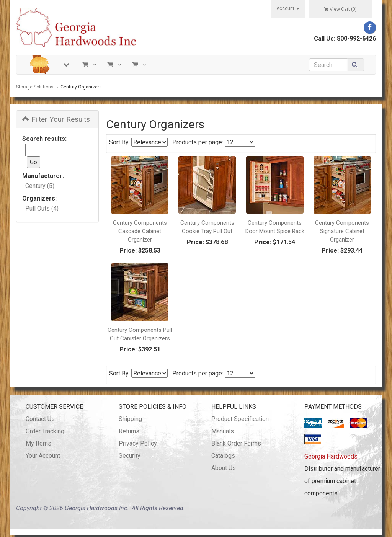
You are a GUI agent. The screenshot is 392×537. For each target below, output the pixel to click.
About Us (224, 468)
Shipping (130, 419)
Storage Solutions (35, 87)
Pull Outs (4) (42, 208)
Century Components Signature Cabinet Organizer (342, 231)
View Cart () (341, 9)
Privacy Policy (138, 443)
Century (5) (40, 186)
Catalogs (223, 456)
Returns (129, 431)
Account (288, 8)
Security (130, 456)
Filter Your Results (56, 119)
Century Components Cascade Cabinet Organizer (140, 231)
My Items (38, 443)
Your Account (43, 456)
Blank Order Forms (236, 443)
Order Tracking (45, 431)
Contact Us (40, 419)
